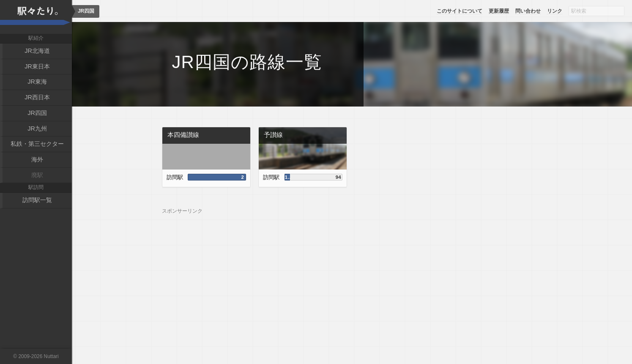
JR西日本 (37, 97)
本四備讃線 (183, 135)
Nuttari (51, 356)
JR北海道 (37, 51)
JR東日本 (37, 66)
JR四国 (37, 112)
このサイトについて (460, 11)
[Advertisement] (352, 274)
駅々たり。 (36, 17)
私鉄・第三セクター (37, 143)
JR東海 (37, 82)
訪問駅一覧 (37, 199)
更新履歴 (499, 11)
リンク (555, 11)
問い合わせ (528, 11)
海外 (37, 159)
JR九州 (37, 128)
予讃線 (273, 135)
